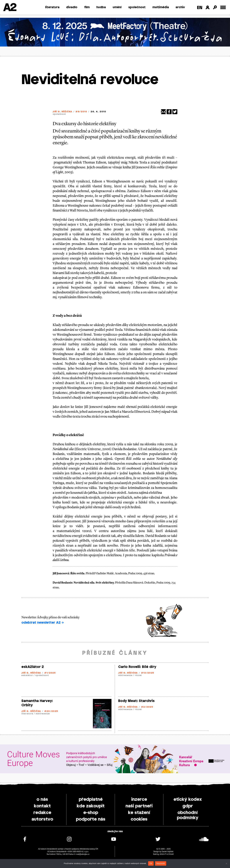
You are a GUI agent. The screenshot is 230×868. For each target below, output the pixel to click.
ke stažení (139, 813)
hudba (101, 7)
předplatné (91, 799)
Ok (151, 863)
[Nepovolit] (226, 863)
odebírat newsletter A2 (43, 623)
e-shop (91, 813)
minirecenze (125, 676)
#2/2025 (147, 707)
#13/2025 (148, 673)
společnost (137, 7)
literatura (52, 7)
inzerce (139, 799)
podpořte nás (91, 819)
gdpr (188, 806)
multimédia (161, 7)
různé (138, 676)
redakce (42, 813)
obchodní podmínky (188, 815)
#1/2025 (50, 673)
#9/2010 (81, 112)
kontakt (42, 806)
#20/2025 (51, 711)
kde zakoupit (91, 806)
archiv (180, 7)
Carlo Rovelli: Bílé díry (137, 667)
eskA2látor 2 (33, 667)
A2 (10, 8)
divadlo (72, 7)
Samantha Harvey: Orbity (37, 703)
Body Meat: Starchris (136, 701)
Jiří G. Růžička (62, 112)
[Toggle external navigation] (223, 7)
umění (117, 7)
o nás (42, 799)
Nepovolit (161, 863)
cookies (139, 819)
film (87, 7)
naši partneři (139, 806)
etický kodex (188, 799)
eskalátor (27, 676)
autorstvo (42, 819)
